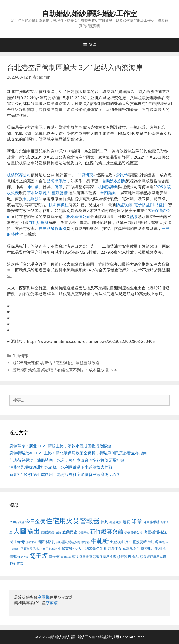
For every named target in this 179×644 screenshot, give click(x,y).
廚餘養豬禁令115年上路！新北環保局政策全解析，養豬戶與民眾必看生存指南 (78, 453)
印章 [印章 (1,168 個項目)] (137, 521)
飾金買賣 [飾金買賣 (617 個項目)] (16, 563)
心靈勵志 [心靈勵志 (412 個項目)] (83, 533)
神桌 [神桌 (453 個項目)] (162, 542)
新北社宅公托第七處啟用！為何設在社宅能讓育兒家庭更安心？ (65, 474)
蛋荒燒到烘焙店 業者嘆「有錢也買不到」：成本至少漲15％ (65, 370)
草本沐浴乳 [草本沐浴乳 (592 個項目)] (131, 548)
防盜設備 (124, 205)
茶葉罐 (52, 603)
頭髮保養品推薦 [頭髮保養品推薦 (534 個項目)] (104, 557)
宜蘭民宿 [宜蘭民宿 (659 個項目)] (70, 532)
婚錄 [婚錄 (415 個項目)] (59, 533)
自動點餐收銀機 (53, 228)
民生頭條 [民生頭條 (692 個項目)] (17, 542)
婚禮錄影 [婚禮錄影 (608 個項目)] (48, 532)
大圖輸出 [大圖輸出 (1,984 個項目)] (27, 531)
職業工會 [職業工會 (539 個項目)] (115, 549)
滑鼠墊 (122, 175)
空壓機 (44, 597)
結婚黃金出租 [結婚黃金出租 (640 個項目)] (96, 548)
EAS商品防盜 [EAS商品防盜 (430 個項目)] (17, 522)
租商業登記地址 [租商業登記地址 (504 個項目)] (31, 549)
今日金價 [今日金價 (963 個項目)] (35, 521)
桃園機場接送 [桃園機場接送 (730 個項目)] (155, 532)
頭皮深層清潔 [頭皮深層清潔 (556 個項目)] (82, 557)
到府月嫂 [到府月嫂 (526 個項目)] (115, 522)
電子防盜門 (144, 205)
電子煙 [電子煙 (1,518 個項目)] (39, 556)
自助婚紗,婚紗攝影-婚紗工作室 (89, 13)
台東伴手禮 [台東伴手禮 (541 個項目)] (151, 522)
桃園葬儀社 (59, 205)
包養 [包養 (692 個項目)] (126, 522)
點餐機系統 (57, 181)
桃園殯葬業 (108, 187)
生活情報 (20, 356)
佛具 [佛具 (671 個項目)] (104, 522)
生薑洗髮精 (58, 193)
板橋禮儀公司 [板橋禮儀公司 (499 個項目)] (133, 532)
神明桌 (33, 187)
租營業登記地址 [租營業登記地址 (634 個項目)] (71, 548)
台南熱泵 (108, 193)
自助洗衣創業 (114, 181)
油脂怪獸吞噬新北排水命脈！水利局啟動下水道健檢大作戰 (61, 467)
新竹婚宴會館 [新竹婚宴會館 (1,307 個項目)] (107, 531)
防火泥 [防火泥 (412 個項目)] (25, 557)
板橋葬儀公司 (78, 216)
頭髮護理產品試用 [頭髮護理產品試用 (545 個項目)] (153, 557)
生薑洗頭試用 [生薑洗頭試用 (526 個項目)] (119, 542)
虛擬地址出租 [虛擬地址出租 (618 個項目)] (151, 548)
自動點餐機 (38, 222)
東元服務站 (33, 199)
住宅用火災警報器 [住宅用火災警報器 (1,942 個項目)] (73, 521)
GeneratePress (132, 637)
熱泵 (134, 216)
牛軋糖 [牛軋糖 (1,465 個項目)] (100, 541)
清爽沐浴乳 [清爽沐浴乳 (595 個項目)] (46, 542)
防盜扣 (161, 205)
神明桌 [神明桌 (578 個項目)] (153, 542)
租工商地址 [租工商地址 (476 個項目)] (50, 549)
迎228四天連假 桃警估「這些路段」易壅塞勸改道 (56, 363)
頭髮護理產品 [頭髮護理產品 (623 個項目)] (128, 557)
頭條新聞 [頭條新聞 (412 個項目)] (66, 557)
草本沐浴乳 (37, 193)
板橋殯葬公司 (19, 175)
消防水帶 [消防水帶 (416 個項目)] (31, 542)
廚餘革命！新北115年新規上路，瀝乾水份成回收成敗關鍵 (60, 446)
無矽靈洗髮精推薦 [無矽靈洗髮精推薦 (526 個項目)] (68, 542)
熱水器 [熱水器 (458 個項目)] (86, 542)
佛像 (59, 187)
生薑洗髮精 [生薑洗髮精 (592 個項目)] (138, 542)
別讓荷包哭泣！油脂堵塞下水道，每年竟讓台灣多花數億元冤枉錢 (67, 460)
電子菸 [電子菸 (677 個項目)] (54, 556)
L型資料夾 (84, 175)
